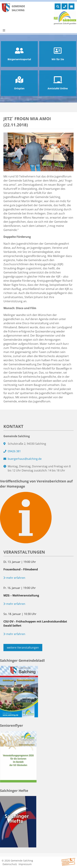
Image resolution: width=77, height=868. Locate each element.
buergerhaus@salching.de (25, 459)
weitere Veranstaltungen (23, 648)
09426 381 (14, 451)
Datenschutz (10, 864)
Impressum (25, 864)
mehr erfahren (14, 578)
